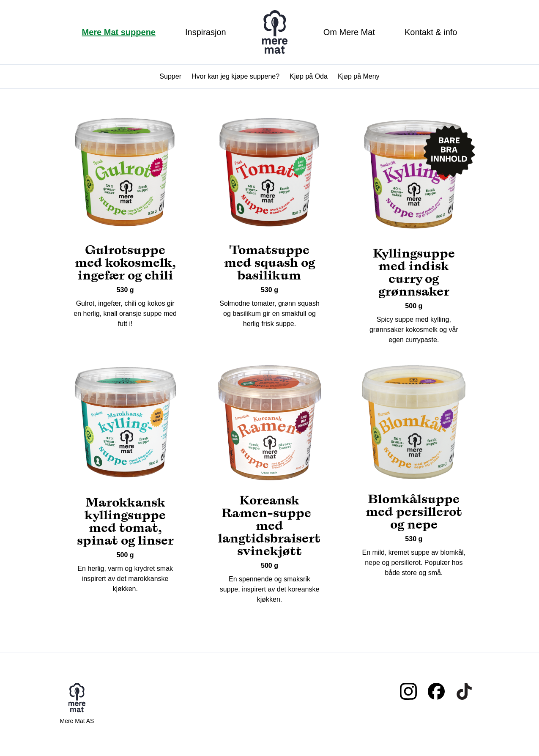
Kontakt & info (431, 32)
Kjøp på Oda (309, 76)
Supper (170, 76)
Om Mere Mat (349, 32)
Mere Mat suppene (119, 32)
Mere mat (275, 32)
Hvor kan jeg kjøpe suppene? (235, 76)
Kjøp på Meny (359, 76)
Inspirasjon (206, 32)
